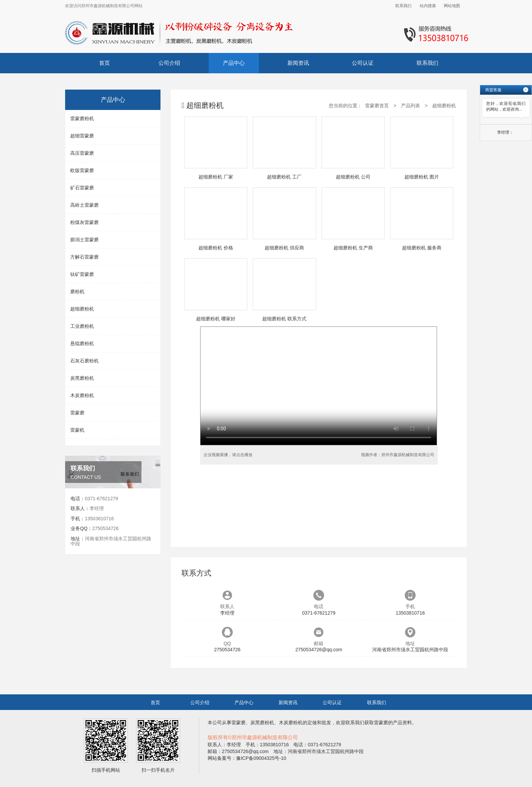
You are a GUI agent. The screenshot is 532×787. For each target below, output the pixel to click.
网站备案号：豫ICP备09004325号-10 (247, 758)
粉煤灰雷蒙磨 (84, 222)
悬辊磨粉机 (82, 343)
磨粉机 (77, 292)
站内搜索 (428, 6)
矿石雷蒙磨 (82, 188)
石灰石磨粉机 (84, 361)
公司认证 (363, 63)
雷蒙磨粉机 (82, 118)
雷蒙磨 (77, 413)
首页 (104, 63)
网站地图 (452, 6)
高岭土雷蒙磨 (84, 205)
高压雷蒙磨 (82, 153)
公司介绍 (169, 63)
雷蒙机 (77, 430)
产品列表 (411, 106)
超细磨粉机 (82, 309)
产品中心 (234, 63)
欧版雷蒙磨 (82, 170)
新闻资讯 (298, 63)
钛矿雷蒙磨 (82, 274)
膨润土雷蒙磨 (84, 240)
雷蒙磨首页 (377, 106)
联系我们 (403, 6)
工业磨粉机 (82, 326)
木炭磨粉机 (82, 395)
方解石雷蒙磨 (84, 257)
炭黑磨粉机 (82, 378)
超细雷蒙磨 (82, 136)
